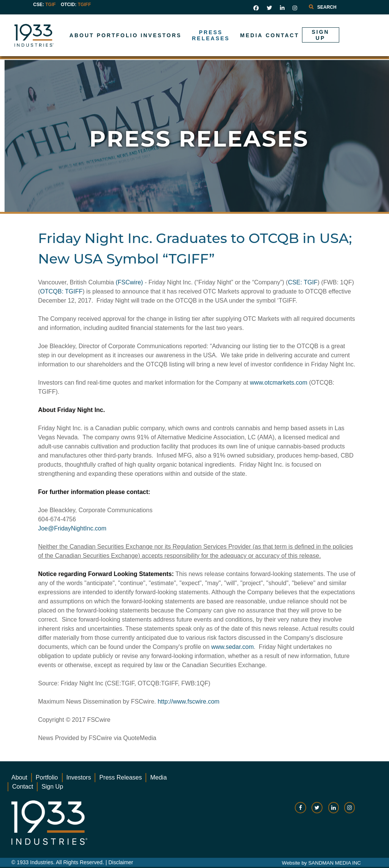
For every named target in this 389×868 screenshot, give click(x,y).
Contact (23, 787)
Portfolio (47, 777)
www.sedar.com (232, 647)
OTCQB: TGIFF (62, 291)
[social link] (256, 8)
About (19, 777)
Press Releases (120, 777)
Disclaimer (121, 862)
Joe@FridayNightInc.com (72, 528)
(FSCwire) (129, 282)
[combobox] (340, 7)
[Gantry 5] (58, 35)
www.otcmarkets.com (279, 383)
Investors (79, 777)
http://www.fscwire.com (189, 702)
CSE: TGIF (303, 282)
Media (158, 777)
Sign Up (52, 787)
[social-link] (300, 811)
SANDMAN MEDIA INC (334, 863)
